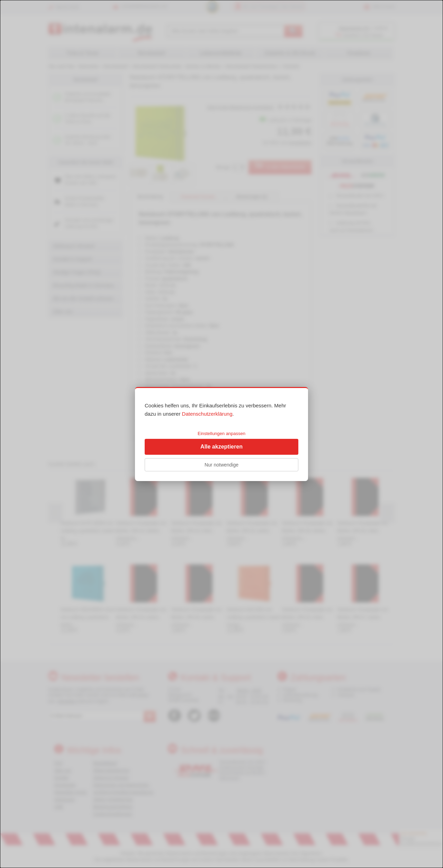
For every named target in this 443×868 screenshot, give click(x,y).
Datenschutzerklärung (207, 414)
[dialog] (221, 434)
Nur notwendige (221, 465)
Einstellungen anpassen (221, 433)
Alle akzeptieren (221, 447)
